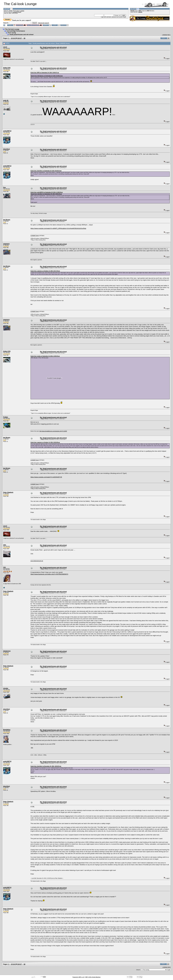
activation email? (17, 12)
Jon (4, 567)
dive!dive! (7, 149)
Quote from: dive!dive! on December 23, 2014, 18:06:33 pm (46, 766)
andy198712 (7, 131)
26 (19, 38)
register (22, 11)
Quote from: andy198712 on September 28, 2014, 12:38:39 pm (47, 192)
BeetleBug (7, 730)
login (18, 11)
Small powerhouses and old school (21, 34)
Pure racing (12, 33)
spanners (6, 244)
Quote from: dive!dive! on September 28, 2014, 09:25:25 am (46, 171)
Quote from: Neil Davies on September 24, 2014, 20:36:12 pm (47, 76)
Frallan (6, 417)
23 (12, 38)
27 (21, 38)
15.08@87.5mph (35, 236)
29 (24, 38)
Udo (5, 545)
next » (169, 35)
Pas (4, 187)
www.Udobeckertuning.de (37, 561)
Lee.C (5, 47)
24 (14, 38)
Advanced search (43, 23)
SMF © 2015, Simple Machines (93, 977)
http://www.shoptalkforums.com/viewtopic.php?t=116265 (53, 431)
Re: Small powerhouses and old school (53, 47)
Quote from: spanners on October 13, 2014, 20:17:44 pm (45, 271)
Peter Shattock (8, 492)
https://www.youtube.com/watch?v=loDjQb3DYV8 (46, 477)
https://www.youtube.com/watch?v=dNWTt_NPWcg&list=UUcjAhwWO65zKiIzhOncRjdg (58, 228)
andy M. (6, 100)
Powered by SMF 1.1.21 (78, 977)
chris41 (140, 12)
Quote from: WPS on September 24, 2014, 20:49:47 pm (45, 73)
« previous (165, 35)
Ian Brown (7, 220)
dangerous (7, 651)
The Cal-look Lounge (12, 29)
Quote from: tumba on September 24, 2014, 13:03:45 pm (45, 356)
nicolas (6, 688)
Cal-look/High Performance (16, 31)
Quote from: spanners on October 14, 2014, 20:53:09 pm (45, 442)
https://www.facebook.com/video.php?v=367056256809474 (49, 574)
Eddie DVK (7, 68)
